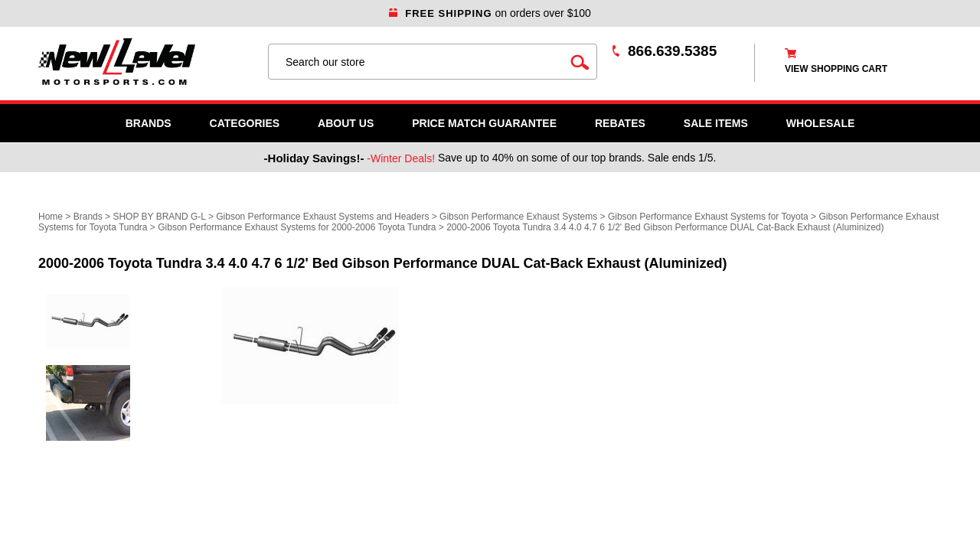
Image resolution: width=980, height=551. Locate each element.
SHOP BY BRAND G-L (159, 217)
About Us (346, 123)
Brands (149, 123)
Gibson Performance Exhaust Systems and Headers (322, 217)
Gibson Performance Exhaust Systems (518, 217)
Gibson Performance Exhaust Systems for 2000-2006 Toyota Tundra (297, 227)
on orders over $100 (490, 13)
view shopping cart (836, 69)
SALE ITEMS (716, 123)
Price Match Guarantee (484, 123)
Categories (245, 123)
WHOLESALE (820, 123)
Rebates (620, 123)
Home (51, 217)
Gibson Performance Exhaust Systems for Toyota (708, 217)
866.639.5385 (672, 51)
